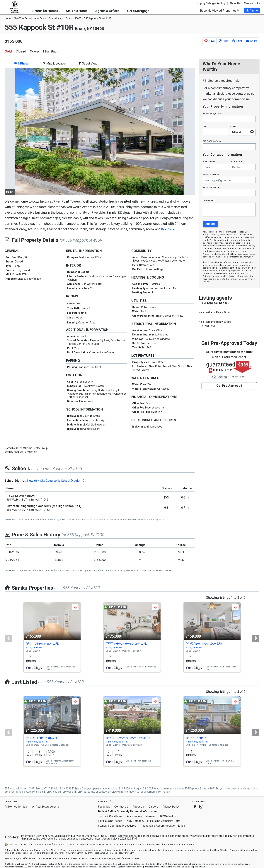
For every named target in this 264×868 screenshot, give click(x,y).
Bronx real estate (85, 792)
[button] (252, 10)
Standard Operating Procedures (117, 826)
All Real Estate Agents (46, 807)
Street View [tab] (88, 63)
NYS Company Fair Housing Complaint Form (154, 821)
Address (212, 113)
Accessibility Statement (141, 816)
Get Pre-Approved (229, 386)
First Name (210, 161)
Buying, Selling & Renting (211, 3)
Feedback (104, 807)
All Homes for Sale (16, 807)
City (206, 126)
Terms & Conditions (110, 816)
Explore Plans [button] (188, 844)
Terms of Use (236, 279)
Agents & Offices (108, 11)
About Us (235, 3)
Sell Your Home (78, 11)
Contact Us (121, 807)
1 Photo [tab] (21, 63)
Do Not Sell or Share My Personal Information (128, 811)
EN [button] (259, 3)
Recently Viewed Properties (220, 11)
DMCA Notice (168, 816)
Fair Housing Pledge (110, 821)
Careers (249, 3)
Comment (209, 200)
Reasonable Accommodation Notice (163, 826)
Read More (168, 229)
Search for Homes (46, 11)
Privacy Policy (171, 807)
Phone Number (212, 187)
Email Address (212, 174)
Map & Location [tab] (55, 63)
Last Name (237, 161)
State (234, 126)
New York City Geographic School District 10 (56, 481)
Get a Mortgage (139, 11)
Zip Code (212, 141)
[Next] (256, 638)
